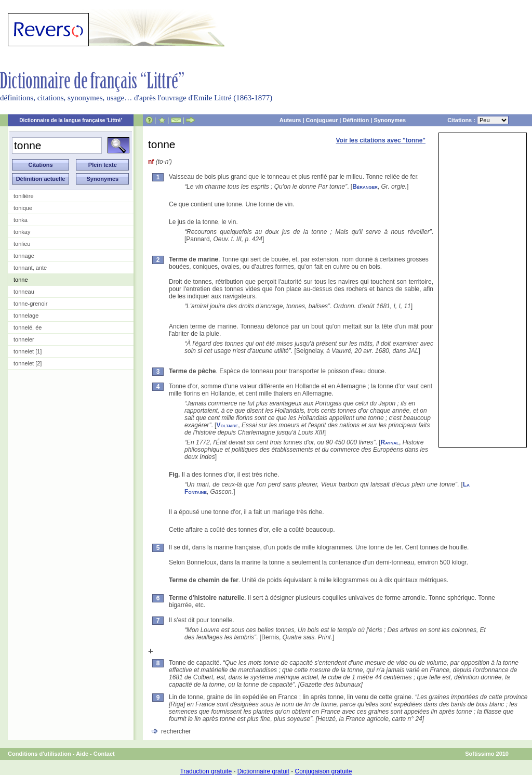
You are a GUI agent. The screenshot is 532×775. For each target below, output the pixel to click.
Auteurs (290, 120)
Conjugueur (322, 120)
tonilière (24, 196)
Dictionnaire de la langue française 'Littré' (71, 120)
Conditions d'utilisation (39, 754)
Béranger (365, 187)
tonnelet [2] (28, 363)
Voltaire (227, 425)
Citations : (478, 120)
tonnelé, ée (28, 327)
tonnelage (26, 316)
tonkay (22, 232)
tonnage (24, 256)
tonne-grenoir (30, 304)
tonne (21, 280)
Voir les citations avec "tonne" (381, 140)
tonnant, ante (30, 268)
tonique (23, 208)
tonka (21, 220)
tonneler (24, 339)
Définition (356, 120)
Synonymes (390, 120)
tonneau (24, 292)
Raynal (390, 442)
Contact (104, 754)
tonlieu (22, 244)
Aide (82, 754)
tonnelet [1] (28, 351)
